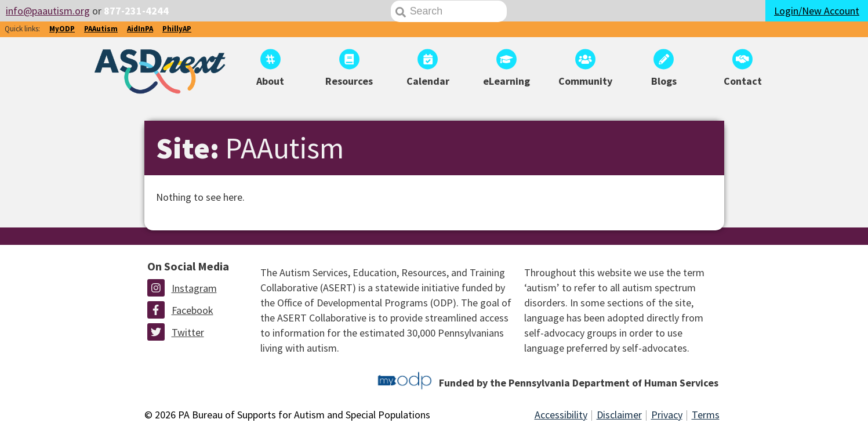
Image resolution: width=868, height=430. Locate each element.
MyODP (62, 29)
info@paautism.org (48, 11)
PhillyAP (177, 29)
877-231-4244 (136, 11)
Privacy (667, 415)
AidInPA (140, 29)
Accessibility (561, 415)
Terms (706, 415)
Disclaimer (619, 415)
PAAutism (101, 29)
